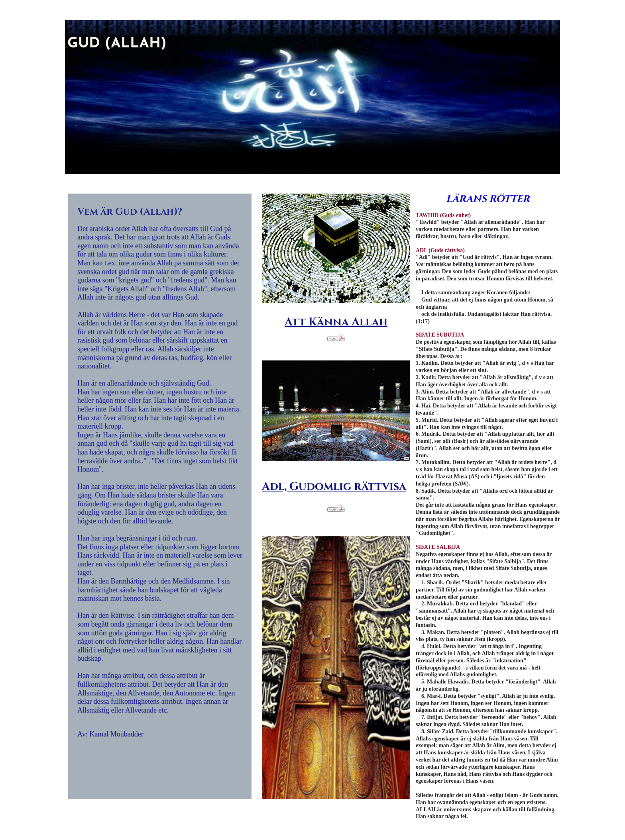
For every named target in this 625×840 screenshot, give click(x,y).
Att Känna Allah (336, 322)
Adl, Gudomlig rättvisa (334, 487)
